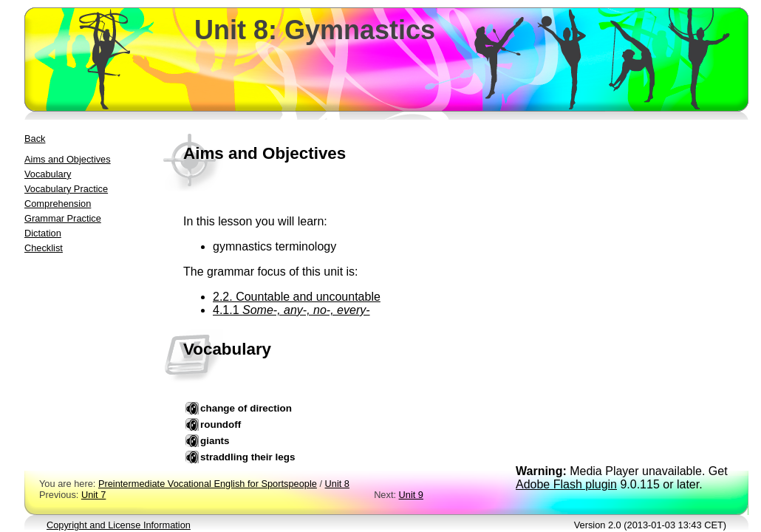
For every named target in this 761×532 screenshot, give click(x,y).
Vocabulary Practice (66, 189)
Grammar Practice (63, 218)
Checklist (44, 248)
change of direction (246, 408)
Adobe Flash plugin (566, 484)
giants (215, 441)
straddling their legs (248, 457)
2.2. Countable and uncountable (297, 297)
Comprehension (58, 204)
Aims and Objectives (68, 159)
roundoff (221, 424)
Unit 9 (411, 495)
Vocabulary (48, 174)
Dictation (43, 233)
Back (35, 139)
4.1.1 (291, 310)
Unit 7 (93, 495)
